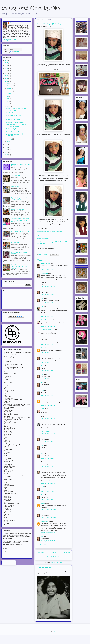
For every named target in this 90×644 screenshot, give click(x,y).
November (10, 86)
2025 (7, 63)
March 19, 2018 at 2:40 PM (48, 344)
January (9, 141)
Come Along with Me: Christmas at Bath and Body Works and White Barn (20, 267)
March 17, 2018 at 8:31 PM (48, 270)
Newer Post (41, 553)
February (9, 139)
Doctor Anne (45, 470)
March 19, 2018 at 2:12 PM (48, 336)
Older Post (67, 553)
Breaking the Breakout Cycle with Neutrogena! (49, 232)
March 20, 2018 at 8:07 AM (48, 434)
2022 (7, 71)
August (9, 94)
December (10, 83)
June (8, 99)
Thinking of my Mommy (45, 567)
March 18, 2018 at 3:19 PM (48, 295)
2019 (7, 78)
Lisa (42, 306)
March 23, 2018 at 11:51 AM (49, 509)
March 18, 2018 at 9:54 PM (48, 316)
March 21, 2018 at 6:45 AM (48, 483)
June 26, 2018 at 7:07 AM (48, 541)
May (8, 101)
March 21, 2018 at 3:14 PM (48, 500)
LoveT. (43, 409)
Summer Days (15, 187)
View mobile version (53, 556)
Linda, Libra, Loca (50, 481)
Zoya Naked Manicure (43, 235)
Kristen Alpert (45, 521)
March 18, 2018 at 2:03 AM (48, 286)
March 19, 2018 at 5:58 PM (48, 371)
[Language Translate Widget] (12, 49)
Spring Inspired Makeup (13, 120)
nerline (43, 503)
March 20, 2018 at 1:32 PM (48, 450)
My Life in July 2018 (17, 243)
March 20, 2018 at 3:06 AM (48, 418)
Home (54, 553)
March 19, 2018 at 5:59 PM (48, 387)
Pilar (42, 290)
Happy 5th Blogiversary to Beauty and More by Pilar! (21, 199)
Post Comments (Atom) (57, 562)
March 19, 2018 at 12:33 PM (49, 326)
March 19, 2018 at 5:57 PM (48, 362)
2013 (7, 155)
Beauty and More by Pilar (31, 8)
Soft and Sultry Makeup (43, 238)
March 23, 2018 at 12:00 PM (49, 518)
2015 (7, 150)
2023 (7, 68)
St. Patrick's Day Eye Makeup (15, 122)
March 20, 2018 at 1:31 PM (48, 442)
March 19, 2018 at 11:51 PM (49, 405)
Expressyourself (45, 431)
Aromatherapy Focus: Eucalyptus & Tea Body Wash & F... (16, 126)
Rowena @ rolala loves (48, 330)
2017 (7, 145)
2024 (7, 66)
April (8, 104)
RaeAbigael (44, 273)
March (9, 106)
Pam (42, 348)
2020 (7, 76)
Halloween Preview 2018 (18, 209)
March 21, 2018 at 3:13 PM (48, 491)
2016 (7, 147)
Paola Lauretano (46, 422)
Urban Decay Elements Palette (20, 231)
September (10, 91)
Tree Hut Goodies (11, 113)
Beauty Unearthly (46, 320)
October (9, 88)
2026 (7, 60)
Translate (15, 52)
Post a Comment (44, 545)
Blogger (54, 631)
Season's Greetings (16, 176)
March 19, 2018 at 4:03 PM (48, 352)
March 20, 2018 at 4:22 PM (48, 466)
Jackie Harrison (46, 263)
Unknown (44, 399)
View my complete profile (10, 40)
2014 (7, 152)
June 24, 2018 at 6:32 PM (48, 533)
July (8, 96)
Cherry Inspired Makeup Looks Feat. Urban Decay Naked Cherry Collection (21, 220)
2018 (7, 81)
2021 (7, 73)
